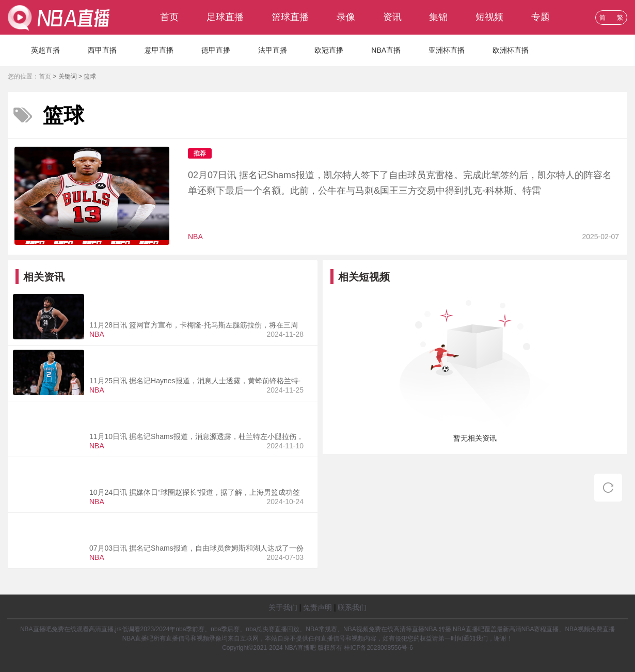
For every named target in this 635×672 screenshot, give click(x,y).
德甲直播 (216, 50)
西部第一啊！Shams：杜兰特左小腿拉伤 (174, 412)
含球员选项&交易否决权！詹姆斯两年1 (170, 523)
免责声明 (317, 607)
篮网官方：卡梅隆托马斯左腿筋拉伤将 (168, 300)
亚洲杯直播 (447, 50)
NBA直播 (386, 50)
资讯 (392, 17)
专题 (541, 17)
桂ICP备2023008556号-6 (378, 648)
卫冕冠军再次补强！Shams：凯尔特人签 (322, 153)
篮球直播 (290, 17)
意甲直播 (159, 50)
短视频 (489, 17)
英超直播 (45, 50)
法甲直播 (273, 50)
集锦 (438, 17)
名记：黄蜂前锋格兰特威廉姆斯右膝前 (168, 356)
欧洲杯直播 (511, 50)
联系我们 (352, 607)
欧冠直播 (329, 50)
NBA (195, 237)
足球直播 (225, 17)
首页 (169, 17)
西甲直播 (102, 50)
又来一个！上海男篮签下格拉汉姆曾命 (168, 467)
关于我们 (283, 607)
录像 (346, 17)
